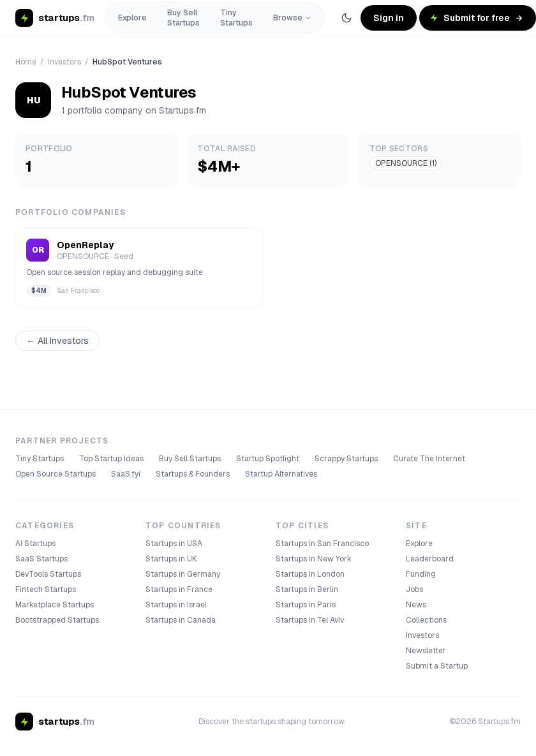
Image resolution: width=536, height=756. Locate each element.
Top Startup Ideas (111, 459)
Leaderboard (430, 559)
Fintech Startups (46, 589)
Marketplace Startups (55, 605)
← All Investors (57, 341)
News (416, 605)
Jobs (414, 589)
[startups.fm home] (55, 18)
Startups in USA (174, 544)
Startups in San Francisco (322, 544)
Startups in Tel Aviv (310, 620)
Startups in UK (171, 559)
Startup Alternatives (281, 474)
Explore (132, 18)
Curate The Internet (429, 459)
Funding (421, 574)
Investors (64, 62)
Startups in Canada (181, 620)
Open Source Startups (56, 474)
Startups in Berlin (307, 589)
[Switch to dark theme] (346, 18)
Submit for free (476, 18)
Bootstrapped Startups (57, 620)
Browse (292, 18)
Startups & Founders (193, 474)
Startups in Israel (176, 605)
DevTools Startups (48, 574)
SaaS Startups (41, 559)
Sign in (389, 18)
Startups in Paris (306, 605)
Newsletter (426, 651)
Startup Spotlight (268, 459)
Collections (426, 620)
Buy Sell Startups (183, 18)
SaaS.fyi (126, 474)
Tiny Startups (236, 18)
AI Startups (35, 544)
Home (26, 62)
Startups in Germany (183, 574)
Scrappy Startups (346, 459)
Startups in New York (314, 559)
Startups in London (310, 574)
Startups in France (179, 589)
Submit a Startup (437, 666)
